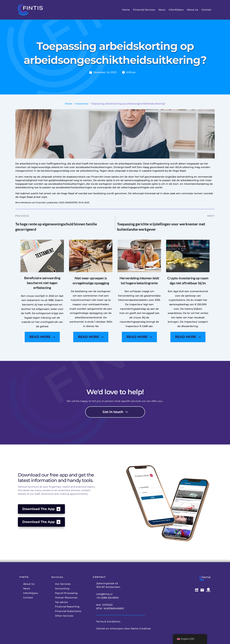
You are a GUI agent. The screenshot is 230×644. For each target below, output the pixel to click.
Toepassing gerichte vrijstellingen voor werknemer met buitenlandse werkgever (161, 227)
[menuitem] (126, 10)
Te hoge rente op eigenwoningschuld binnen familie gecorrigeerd (56, 227)
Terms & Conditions (108, 622)
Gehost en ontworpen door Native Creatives (124, 629)
